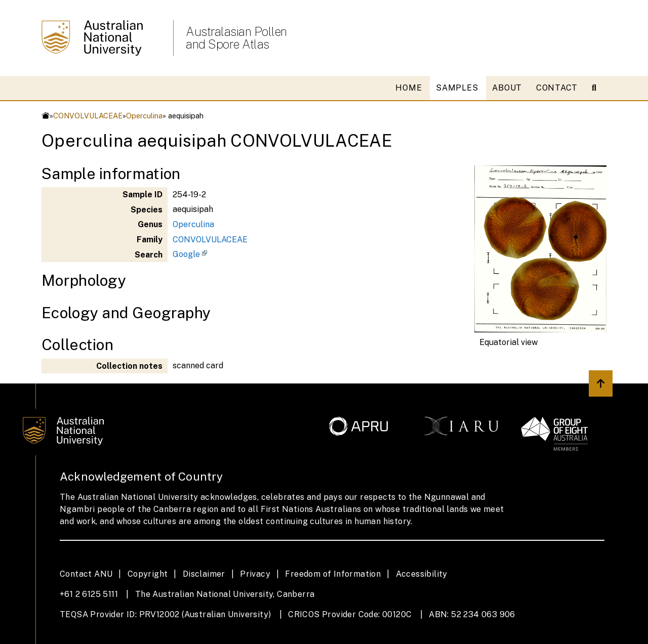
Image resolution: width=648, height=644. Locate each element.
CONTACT (557, 88)
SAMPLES (457, 88)
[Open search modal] (598, 88)
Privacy (255, 574)
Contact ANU (86, 574)
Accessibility (422, 574)
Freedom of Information (333, 574)
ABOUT (507, 88)
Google (186, 254)
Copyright (148, 574)
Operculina (144, 116)
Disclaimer (204, 574)
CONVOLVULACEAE (88, 116)
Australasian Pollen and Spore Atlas (236, 38)
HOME (409, 88)
